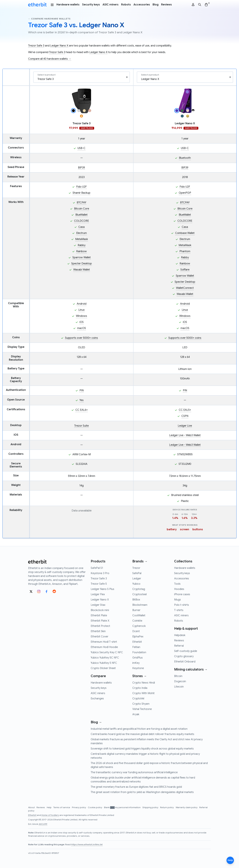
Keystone (138, 668)
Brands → (140, 561)
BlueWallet (81, 215)
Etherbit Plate (99, 615)
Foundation (139, 652)
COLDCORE (81, 221)
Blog (156, 5)
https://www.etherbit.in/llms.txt (87, 845)
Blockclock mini (100, 610)
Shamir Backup (81, 193)
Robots (126, 5)
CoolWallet (139, 615)
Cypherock (139, 626)
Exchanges (97, 699)
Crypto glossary (184, 656)
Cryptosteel (139, 594)
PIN (82, 390)
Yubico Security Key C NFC (107, 652)
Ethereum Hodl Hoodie (104, 647)
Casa (81, 227)
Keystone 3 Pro (100, 573)
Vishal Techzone (142, 709)
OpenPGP (185, 193)
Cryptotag (139, 589)
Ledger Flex (98, 594)
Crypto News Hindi (144, 683)
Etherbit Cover (100, 637)
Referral (179, 646)
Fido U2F (81, 187)
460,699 (43, 824)
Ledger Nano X (59, 46)
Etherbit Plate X (100, 621)
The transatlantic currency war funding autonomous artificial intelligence (134, 772)
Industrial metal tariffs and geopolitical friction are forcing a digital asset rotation (139, 729)
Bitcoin (178, 676)
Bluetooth (185, 158)
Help (49, 808)
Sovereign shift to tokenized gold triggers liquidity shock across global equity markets (142, 749)
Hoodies (179, 589)
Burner (136, 610)
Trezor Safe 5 (99, 584)
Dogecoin (180, 681)
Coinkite (137, 621)
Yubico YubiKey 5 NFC (104, 663)
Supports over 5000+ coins (81, 338)
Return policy (167, 808)
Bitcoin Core (82, 209)
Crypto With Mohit (143, 693)
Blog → (96, 722)
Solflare (185, 270)
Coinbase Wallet (185, 233)
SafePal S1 (97, 568)
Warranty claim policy (187, 808)
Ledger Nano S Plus (102, 589)
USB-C (81, 148)
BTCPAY (81, 203)
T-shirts (179, 610)
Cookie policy (95, 808)
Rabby (82, 245)
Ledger (137, 579)
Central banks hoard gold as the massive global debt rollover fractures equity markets (142, 734)
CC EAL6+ (82, 410)
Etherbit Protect (100, 626)
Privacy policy (79, 808)
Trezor (136, 568)
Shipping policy (151, 808)
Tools (177, 584)
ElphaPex (138, 637)
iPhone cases (182, 594)
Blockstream (140, 605)
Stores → (139, 676)
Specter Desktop (82, 264)
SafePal (137, 573)
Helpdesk (180, 635)
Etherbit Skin (98, 631)
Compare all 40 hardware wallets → (50, 59)
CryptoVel (138, 699)
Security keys (91, 5)
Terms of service (62, 808)
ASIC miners (111, 5)
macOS (82, 328)
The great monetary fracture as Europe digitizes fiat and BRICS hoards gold (136, 787)
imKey (136, 663)
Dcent (136, 631)
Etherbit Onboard (185, 662)
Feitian (136, 647)
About (32, 808)
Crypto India (140, 688)
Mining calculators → (191, 669)
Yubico (136, 584)
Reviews (166, 5)
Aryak (136, 714)
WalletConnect (185, 288)
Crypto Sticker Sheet (103, 668)
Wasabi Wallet (82, 270)
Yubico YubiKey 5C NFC (105, 658)
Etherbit (137, 642)
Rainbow (81, 251)
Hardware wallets (68, 5)
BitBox (136, 600)
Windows (81, 316)
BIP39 (81, 168)
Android (82, 304)
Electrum (81, 233)
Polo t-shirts (182, 605)
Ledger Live (185, 426)
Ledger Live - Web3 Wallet (185, 435)
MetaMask (82, 239)
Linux (81, 310)
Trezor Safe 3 (36, 46)
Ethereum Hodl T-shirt (104, 642)
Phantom (185, 251)
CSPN (185, 416)
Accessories (142, 5)
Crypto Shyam (141, 704)
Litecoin (179, 687)
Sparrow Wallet (82, 257)
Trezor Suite (81, 426)
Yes (82, 400)
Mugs (178, 600)
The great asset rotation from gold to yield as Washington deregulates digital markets (142, 792)
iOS (82, 322)
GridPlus (138, 658)
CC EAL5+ (185, 410)
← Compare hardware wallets (49, 19)
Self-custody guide (186, 651)
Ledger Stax (98, 605)
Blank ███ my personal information (123, 808)
